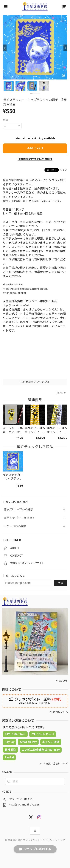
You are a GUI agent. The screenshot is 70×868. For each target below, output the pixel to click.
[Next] (65, 48)
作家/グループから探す (19, 510)
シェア (64, 170)
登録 (61, 583)
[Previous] (5, 48)
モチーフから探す (15, 526)
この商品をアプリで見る (35, 382)
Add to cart (35, 148)
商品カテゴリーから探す (20, 518)
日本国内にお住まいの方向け (35, 159)
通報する (62, 393)
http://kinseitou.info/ (16, 305)
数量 (6, 120)
